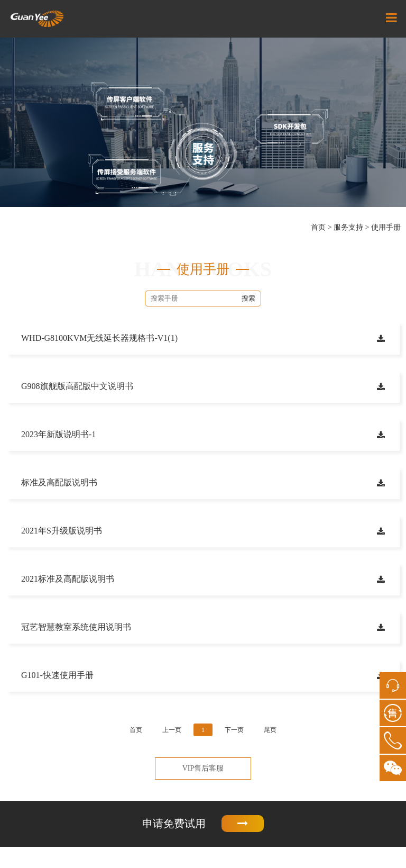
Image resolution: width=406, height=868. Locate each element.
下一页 (234, 730)
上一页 (172, 730)
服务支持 (348, 227)
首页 (318, 227)
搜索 (248, 298)
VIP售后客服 (203, 768)
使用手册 (386, 227)
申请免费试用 (203, 824)
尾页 (270, 730)
